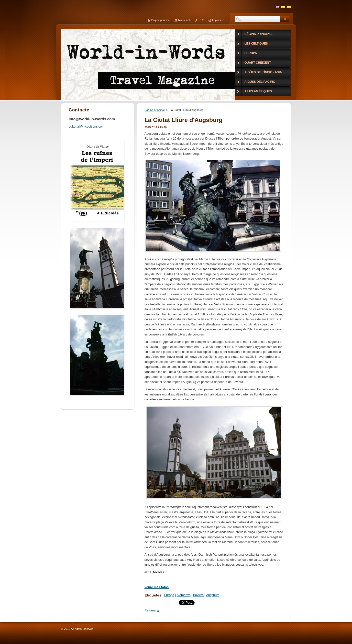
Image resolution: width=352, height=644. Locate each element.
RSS (201, 20)
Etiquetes (153, 595)
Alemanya (183, 595)
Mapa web (184, 20)
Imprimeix (218, 20)
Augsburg (213, 595)
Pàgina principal (154, 110)
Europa (169, 595)
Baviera (198, 595)
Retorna (150, 610)
